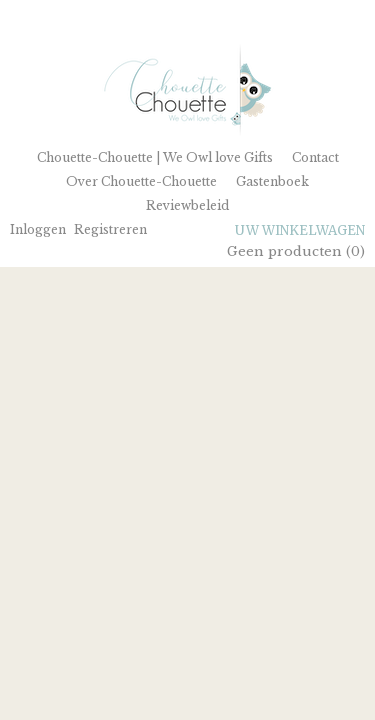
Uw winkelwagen (300, 230)
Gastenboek (272, 181)
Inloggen (38, 229)
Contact (315, 157)
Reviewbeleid (187, 205)
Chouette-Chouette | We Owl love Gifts (155, 157)
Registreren (110, 229)
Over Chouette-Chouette (141, 181)
